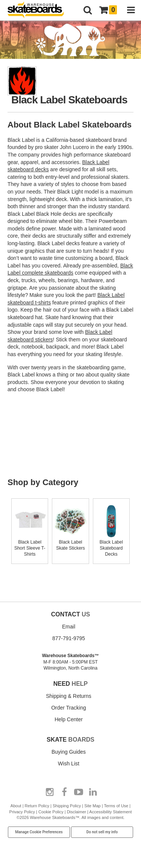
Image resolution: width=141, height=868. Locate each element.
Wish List (69, 764)
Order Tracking (69, 708)
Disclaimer (77, 812)
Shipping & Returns (69, 696)
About (16, 806)
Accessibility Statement (110, 812)
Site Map (92, 806)
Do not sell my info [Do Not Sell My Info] (102, 832)
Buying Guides (69, 752)
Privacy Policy (22, 812)
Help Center (69, 719)
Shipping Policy (67, 806)
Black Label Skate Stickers (70, 542)
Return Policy (37, 806)
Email (69, 627)
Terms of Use (116, 806)
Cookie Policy (51, 812)
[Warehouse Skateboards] (39, 10)
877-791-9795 (69, 638)
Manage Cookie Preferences (39, 832)
